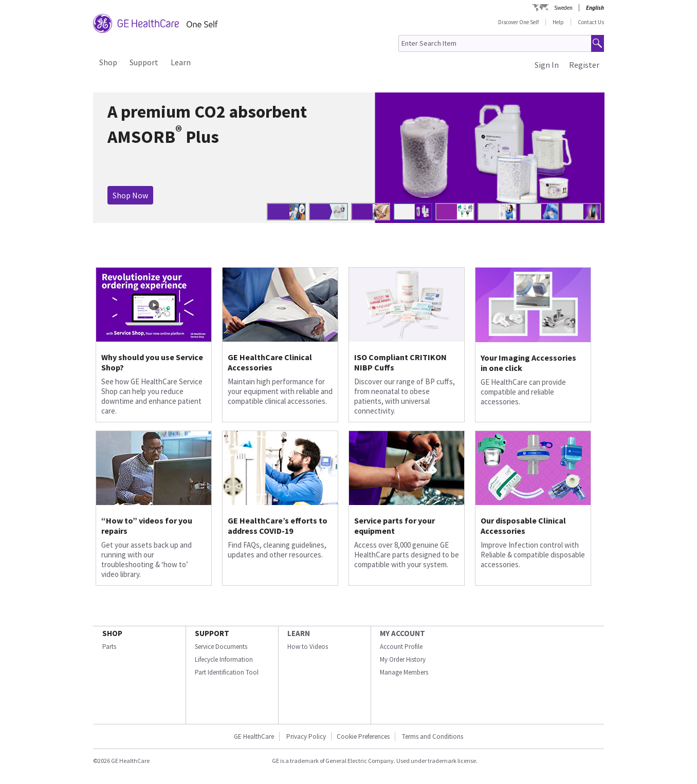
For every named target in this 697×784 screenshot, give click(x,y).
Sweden (563, 8)
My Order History (403, 659)
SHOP (112, 633)
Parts (109, 647)
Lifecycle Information (224, 659)
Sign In (547, 65)
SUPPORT (212, 633)
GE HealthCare (254, 736)
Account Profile (401, 647)
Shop (108, 62)
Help (558, 22)
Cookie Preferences (363, 736)
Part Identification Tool (227, 672)
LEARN (299, 633)
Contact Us (591, 22)
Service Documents (221, 647)
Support (144, 62)
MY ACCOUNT (402, 633)
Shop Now (130, 195)
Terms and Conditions (433, 736)
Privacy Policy (305, 736)
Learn (181, 62)
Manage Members (404, 672)
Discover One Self (518, 22)
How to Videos (308, 647)
